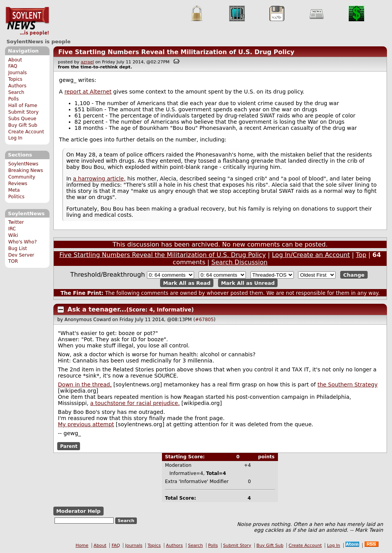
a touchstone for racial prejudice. (135, 403)
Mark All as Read (187, 283)
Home (82, 545)
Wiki (13, 235)
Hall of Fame (23, 105)
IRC (12, 229)
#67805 (205, 320)
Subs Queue (22, 119)
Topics (15, 79)
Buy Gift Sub (23, 125)
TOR (13, 261)
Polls (13, 99)
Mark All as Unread (248, 283)
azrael (87, 62)
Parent (69, 446)
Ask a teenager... (97, 309)
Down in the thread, (85, 385)
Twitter (16, 222)
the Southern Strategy (348, 385)
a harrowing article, (99, 179)
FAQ (13, 66)
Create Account (26, 132)
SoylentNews (27, 21)
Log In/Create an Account (311, 255)
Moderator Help (78, 511)
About (15, 60)
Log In (15, 138)
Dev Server (21, 255)
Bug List (18, 248)
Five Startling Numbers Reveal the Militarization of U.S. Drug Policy (176, 52)
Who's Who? (22, 242)
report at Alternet (88, 92)
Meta (14, 190)
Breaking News (26, 170)
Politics (16, 197)
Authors (17, 86)
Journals (17, 73)
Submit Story (23, 112)
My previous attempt (86, 424)
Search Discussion (239, 262)
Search (16, 92)
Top (361, 255)
